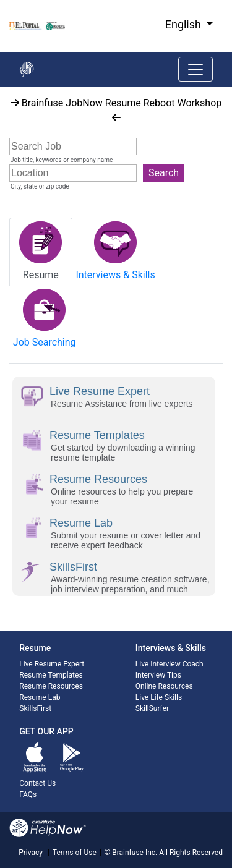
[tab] (41, 252)
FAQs (28, 794)
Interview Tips (158, 675)
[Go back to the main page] (27, 69)
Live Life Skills (159, 697)
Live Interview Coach (170, 664)
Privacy (31, 853)
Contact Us (37, 783)
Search (164, 173)
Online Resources (164, 686)
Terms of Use (75, 853)
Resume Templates (51, 675)
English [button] (185, 24)
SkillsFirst (35, 708)
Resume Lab (40, 697)
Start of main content (0, 87)
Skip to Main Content (0, 0)
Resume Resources (51, 686)
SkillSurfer (152, 708)
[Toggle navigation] (195, 69)
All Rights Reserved (190, 853)
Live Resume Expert (52, 664)
